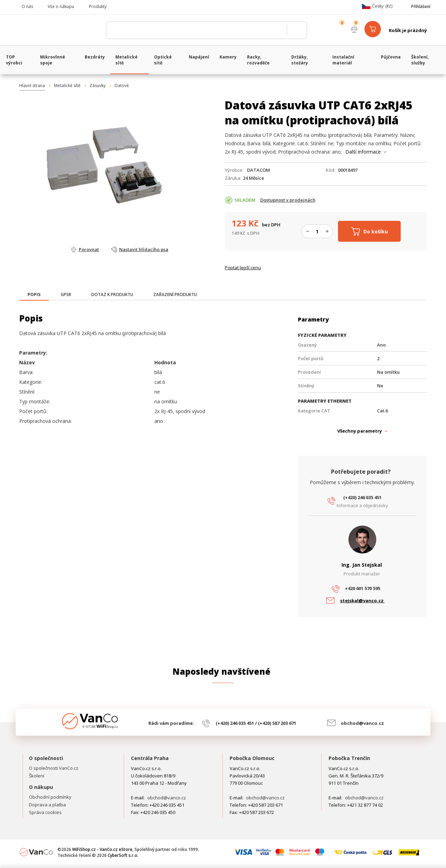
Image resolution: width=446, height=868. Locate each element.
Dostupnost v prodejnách (288, 200)
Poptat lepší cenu (243, 268)
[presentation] (34, 295)
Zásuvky (98, 86)
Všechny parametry (360, 431)
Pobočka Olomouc (252, 758)
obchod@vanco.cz (362, 723)
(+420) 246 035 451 (362, 497)
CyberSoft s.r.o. (123, 855)
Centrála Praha (150, 758)
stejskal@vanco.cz (362, 600)
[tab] (34, 295)
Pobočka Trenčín (349, 758)
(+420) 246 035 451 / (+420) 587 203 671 (256, 723)
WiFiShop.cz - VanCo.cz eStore (59, 30)
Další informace (363, 152)
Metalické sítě (67, 86)
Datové (122, 86)
